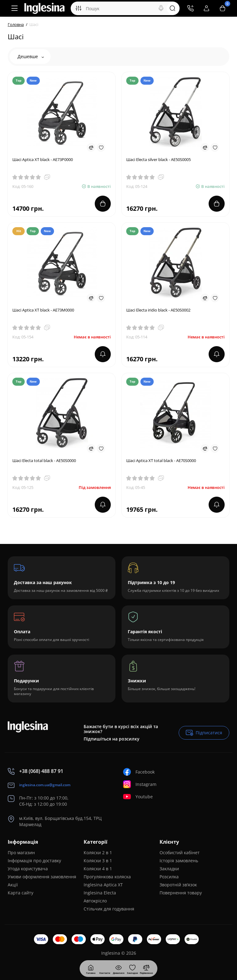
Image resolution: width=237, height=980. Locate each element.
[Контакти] (190, 8)
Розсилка (169, 877)
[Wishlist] (101, 147)
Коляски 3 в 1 (98, 861)
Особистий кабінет (180, 853)
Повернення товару (181, 893)
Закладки (169, 869)
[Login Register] (206, 8)
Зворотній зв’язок (178, 885)
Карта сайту (21, 893)
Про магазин (21, 853)
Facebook (139, 772)
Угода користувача (28, 869)
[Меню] (15, 8)
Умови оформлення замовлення (42, 877)
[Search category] (78, 8)
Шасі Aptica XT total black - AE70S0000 (161, 460)
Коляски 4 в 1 (98, 869)
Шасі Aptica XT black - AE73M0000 (43, 310)
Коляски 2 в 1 (98, 853)
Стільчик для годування (109, 909)
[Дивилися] (105, 969)
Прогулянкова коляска (107, 877)
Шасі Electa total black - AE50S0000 (44, 460)
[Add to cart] (103, 204)
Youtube (138, 797)
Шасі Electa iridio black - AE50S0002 (158, 310)
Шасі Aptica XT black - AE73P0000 (43, 159)
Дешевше (31, 56)
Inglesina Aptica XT (103, 885)
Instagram (140, 784)
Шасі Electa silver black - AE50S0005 (158, 159)
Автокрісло (95, 901)
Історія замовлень (179, 861)
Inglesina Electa (100, 893)
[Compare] (91, 147)
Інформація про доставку (34, 861)
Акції (13, 885)
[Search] (161, 8)
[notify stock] (103, 354)
